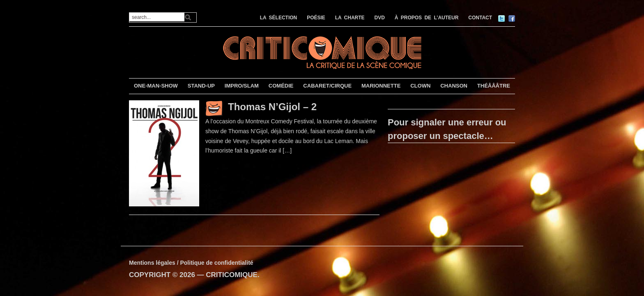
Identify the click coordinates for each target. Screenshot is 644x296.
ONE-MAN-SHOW (156, 86)
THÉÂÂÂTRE (494, 86)
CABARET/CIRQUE (327, 86)
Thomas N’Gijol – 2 (272, 107)
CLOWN (420, 86)
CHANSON (454, 86)
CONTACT (480, 18)
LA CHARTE (350, 18)
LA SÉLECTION (279, 18)
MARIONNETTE (381, 86)
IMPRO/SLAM (242, 86)
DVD (380, 18)
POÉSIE (316, 18)
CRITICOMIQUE (232, 275)
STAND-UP (201, 86)
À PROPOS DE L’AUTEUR (427, 18)
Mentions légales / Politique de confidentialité (191, 263)
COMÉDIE (281, 86)
